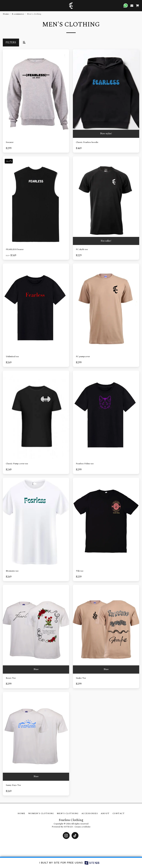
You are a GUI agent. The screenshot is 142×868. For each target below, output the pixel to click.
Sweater (10, 142)
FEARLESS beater (15, 249)
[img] (36, 201)
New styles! (106, 134)
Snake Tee (81, 678)
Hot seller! (106, 241)
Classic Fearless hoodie (87, 142)
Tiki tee (80, 571)
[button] (4, 5)
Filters (11, 42)
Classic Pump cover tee (17, 464)
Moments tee (12, 571)
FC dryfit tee (82, 249)
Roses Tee (11, 678)
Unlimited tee (12, 357)
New (36, 669)
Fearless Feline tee (85, 464)
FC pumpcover (83, 357)
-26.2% (9, 161)
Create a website (82, 827)
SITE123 (68, 827)
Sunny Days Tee (13, 785)
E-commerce (18, 14)
